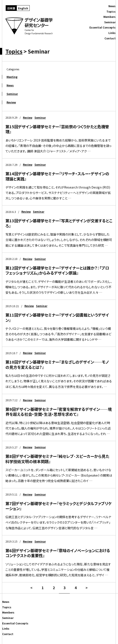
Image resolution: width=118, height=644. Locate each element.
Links (112, 33)
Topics (14, 51)
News (10, 85)
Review (11, 102)
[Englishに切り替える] (23, 8)
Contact (110, 38)
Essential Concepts (103, 27)
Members (109, 17)
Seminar (12, 94)
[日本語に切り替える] (11, 8)
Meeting (12, 77)
